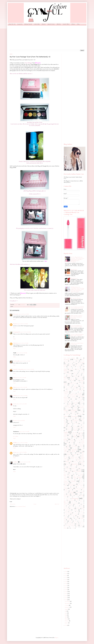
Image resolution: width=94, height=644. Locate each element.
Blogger (56, 638)
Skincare (44, 24)
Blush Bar (59, 24)
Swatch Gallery (66, 24)
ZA (77, 527)
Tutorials (80, 517)
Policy (78, 24)
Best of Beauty (68, 374)
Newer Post (13, 504)
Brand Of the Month (76, 382)
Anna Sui (76, 362)
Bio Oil (80, 374)
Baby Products (78, 365)
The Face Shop (75, 514)
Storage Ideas (76, 506)
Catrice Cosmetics (68, 386)
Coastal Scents (68, 391)
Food (65, 419)
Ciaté (82, 388)
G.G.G (15, 404)
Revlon (71, 493)
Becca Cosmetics (76, 371)
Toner (66, 516)
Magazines (75, 454)
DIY (81, 398)
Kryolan (67, 442)
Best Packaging (82, 372)
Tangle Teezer (72, 511)
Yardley (82, 525)
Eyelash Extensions (69, 409)
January (67, 623)
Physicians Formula (75, 483)
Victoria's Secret (80, 520)
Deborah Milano (67, 399)
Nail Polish (74, 470)
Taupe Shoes (82, 511)
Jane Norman (80, 438)
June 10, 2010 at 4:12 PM (25, 462)
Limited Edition (74, 447)
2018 (66, 584)
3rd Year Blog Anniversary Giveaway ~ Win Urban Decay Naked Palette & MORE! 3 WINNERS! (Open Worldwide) (78, 260)
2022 (66, 576)
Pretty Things (80, 487)
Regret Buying (80, 491)
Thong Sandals (82, 514)
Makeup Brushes (74, 457)
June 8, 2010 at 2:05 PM (29, 369)
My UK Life (67, 470)
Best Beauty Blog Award (73, 372)
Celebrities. (75, 386)
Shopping (75, 498)
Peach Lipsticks (71, 480)
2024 (66, 572)
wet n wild (73, 528)
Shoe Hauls (81, 497)
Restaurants (66, 493)
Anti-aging (82, 362)
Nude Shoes (76, 476)
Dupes (70, 403)
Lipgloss (24, 307)
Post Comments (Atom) (21, 506)
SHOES (73, 494)
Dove (66, 403)
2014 (66, 592)
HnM (81, 434)
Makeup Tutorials (28, 24)
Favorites (20, 307)
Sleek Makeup (74, 503)
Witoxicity (16, 314)
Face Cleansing (71, 412)
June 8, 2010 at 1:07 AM (24, 314)
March (66, 619)
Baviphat (70, 368)
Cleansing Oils (77, 389)
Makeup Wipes (76, 461)
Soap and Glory (78, 504)
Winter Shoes (82, 524)
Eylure (82, 410)
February (67, 621)
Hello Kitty (74, 432)
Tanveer (15, 387)
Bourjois (82, 381)
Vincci (71, 521)
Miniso (65, 467)
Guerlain (69, 426)
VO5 (73, 518)
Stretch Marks (72, 507)
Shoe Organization (67, 499)
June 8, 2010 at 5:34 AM (23, 343)
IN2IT (74, 435)
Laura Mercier (80, 445)
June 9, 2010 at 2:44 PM (24, 432)
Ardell (67, 364)
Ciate (79, 388)
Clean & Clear (70, 389)
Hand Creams (68, 431)
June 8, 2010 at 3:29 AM (23, 324)
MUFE (78, 453)
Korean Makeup (71, 441)
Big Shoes (75, 374)
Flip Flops (78, 418)
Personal (33, 307)
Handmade (81, 431)
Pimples (66, 484)
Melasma (83, 464)
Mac (83, 453)
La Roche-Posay (70, 444)
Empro (74, 405)
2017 (66, 586)
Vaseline (69, 520)
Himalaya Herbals (75, 434)
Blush (65, 378)
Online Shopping (77, 477)
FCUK (65, 412)
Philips (81, 481)
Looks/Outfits (37, 24)
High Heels (81, 432)
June (66, 613)
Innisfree (81, 437)
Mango (82, 461)
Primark (65, 488)
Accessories (67, 359)
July (66, 611)
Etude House (70, 406)
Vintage (76, 521)
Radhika (15, 443)
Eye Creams (68, 407)
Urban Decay (67, 518)
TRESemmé (66, 511)
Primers (71, 488)
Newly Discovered (80, 473)
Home (35, 504)
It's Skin (74, 438)
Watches (65, 523)
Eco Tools (65, 405)
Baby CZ (71, 365)
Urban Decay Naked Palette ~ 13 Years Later (77, 344)
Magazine (69, 454)
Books (72, 381)
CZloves (73, 24)
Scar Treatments (67, 495)
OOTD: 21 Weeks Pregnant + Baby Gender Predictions (77, 335)
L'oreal (72, 442)
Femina (83, 416)
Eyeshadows (16, 307)
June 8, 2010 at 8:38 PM (20, 421)
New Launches (77, 471)
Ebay (81, 403)
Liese (65, 447)
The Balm (81, 513)
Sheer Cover (75, 497)
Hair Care (75, 426)
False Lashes (79, 415)
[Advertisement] (47, 38)
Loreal (81, 452)
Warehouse (81, 521)
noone (15, 452)
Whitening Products (70, 524)
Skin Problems (80, 502)
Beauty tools (67, 371)
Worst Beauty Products (70, 525)
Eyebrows (82, 407)
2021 (66, 578)
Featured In (20, 24)
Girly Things (76, 424)
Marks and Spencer (74, 463)
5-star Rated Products (69, 358)
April (66, 617)
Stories (82, 506)
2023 (66, 574)
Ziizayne (65, 528)
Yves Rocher (73, 527)
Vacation (77, 518)
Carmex (71, 385)
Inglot (75, 437)
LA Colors (77, 442)
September (67, 607)
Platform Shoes (81, 484)
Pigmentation (82, 483)
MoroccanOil (82, 469)
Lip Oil (81, 448)
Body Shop (72, 379)
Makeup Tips (69, 461)
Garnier (65, 424)
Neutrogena (69, 472)
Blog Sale (76, 376)
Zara (81, 527)
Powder (71, 486)
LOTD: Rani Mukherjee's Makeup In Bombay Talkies (77, 326)
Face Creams (80, 412)
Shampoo (70, 497)
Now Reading (80, 474)
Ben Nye (82, 371)
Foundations (76, 421)
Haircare (69, 429)
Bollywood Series (67, 381)
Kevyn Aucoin (78, 440)
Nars (65, 472)
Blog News (69, 376)
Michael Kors (80, 466)
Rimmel (78, 493)
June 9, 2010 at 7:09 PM (21, 452)
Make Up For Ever (69, 456)
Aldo (78, 361)
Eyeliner (66, 410)
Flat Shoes (73, 418)
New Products (73, 473)
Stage (68, 506)
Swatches (75, 510)
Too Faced (79, 516)
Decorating (80, 399)
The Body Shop (67, 514)
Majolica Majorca (81, 454)
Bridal (82, 382)
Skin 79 (82, 500)
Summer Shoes (66, 509)
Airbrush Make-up (72, 361)
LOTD (83, 442)
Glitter (65, 425)
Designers (66, 402)
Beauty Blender (76, 368)
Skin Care (66, 502)
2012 (66, 596)
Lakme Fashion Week (80, 444)
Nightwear (66, 474)
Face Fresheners (67, 413)
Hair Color (82, 426)
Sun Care (72, 509)
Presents (74, 487)
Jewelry (66, 439)
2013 (66, 594)
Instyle (70, 438)
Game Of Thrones (80, 422)
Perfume (82, 480)
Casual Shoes (76, 385)
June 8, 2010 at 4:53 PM (22, 387)
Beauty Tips (79, 369)
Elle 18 (70, 405)
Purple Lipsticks (68, 490)
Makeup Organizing (75, 459)
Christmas (74, 388)
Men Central (68, 466)
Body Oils (66, 379)
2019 (66, 582)
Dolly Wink (82, 402)
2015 (66, 590)
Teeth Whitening (68, 513)
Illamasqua (80, 435)
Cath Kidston (82, 385)
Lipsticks (27, 307)
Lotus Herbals (67, 453)
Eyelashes (75, 409)
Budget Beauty (73, 384)
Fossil (70, 421)
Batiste (65, 368)
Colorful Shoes (75, 392)
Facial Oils (72, 415)
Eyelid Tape (81, 409)
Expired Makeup (81, 406)
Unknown (15, 343)
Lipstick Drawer (51, 24)
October (67, 605)
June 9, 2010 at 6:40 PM (22, 443)
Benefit (65, 372)
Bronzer (65, 384)
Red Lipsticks (73, 491)
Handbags (75, 431)
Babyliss (69, 367)
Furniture (70, 422)
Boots (77, 381)
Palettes (80, 478)
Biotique (74, 375)
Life (68, 447)
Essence (82, 405)
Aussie (71, 364)
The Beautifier (16, 361)
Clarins (65, 389)
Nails (30, 307)
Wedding (70, 523)
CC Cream (80, 384)
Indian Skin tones (67, 437)
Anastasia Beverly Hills (69, 362)
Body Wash (80, 379)
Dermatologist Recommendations (77, 400)
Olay (70, 477)
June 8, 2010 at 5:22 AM (26, 332)
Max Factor (68, 464)
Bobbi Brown (73, 378)
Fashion (66, 416)
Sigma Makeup (71, 500)
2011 (66, 598)
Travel (76, 517)
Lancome (73, 445)
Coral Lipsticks (72, 396)
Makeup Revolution (72, 460)
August (66, 609)
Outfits (75, 479)
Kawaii (72, 440)
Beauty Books (72, 369)
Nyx (81, 476)
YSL (77, 525)
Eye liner (75, 407)
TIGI (82, 510)
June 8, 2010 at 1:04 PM (25, 361)
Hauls (66, 432)
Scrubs (82, 495)
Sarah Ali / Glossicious (18, 369)
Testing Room (76, 513)
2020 (66, 580)
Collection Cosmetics (78, 391)
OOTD (65, 477)
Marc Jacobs (66, 463)
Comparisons (73, 393)
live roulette (16, 436)
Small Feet (66, 504)
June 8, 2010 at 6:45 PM (22, 396)
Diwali (70, 402)
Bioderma (69, 375)
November (67, 603)
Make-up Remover (77, 456)
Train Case (71, 517)
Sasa (82, 494)
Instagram (65, 438)
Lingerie (81, 447)
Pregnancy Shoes (67, 487)
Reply (14, 319)
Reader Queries (77, 490)
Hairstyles (76, 429)
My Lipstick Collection (76, 298)
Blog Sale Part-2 (74, 278)
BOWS (65, 365)
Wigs (77, 524)
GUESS (74, 422)
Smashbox (71, 504)
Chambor (82, 386)
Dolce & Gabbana (76, 402)
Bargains (78, 367)
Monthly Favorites (75, 469)
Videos (65, 521)
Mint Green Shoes (72, 467)
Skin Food (73, 502)
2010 (66, 600)
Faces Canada (81, 413)
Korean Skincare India (80, 441)
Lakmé (67, 445)
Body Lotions (79, 378)
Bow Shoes (69, 382)
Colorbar (66, 392)
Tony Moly (72, 516)
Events (76, 406)
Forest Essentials (70, 419)
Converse (65, 396)
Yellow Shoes (66, 527)
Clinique (83, 389)
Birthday (79, 375)
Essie (64, 406)
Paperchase (65, 480)
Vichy (74, 520)
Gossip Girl (70, 425)
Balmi (73, 367)
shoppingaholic (17, 332)
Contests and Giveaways (75, 395)
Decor (73, 399)
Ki (14, 421)
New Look (66, 473)
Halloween (82, 429)
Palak (14, 378)
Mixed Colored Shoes (81, 467)
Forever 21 (76, 419)
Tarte (77, 511)
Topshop (65, 517)
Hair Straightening (77, 428)
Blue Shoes (81, 376)
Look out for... (72, 451)
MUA (73, 453)
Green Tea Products (77, 425)
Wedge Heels (75, 523)
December (67, 601)
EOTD (76, 403)
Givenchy (81, 424)
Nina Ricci (71, 474)
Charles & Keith (68, 388)
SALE (68, 494)
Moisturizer (67, 469)
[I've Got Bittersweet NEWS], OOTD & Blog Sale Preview (77, 308)
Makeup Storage (81, 460)
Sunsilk (83, 509)
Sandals (79, 494)
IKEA (70, 435)
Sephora (65, 497)
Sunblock (78, 509)
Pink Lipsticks (73, 484)
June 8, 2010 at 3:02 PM (21, 378)
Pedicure (77, 480)
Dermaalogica (66, 400)
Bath (82, 367)
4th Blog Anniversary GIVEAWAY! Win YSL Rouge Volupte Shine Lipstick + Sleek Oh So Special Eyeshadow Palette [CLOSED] (77, 289)
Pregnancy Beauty (79, 486)
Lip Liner (75, 448)
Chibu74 (15, 396)
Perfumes (66, 481)
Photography (66, 483)
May (66, 615)
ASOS (81, 358)
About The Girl (12, 24)
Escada (78, 405)
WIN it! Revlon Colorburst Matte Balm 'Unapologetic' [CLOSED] (77, 317)
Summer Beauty (80, 507)
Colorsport (81, 392)
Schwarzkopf (77, 495)
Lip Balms (67, 448)
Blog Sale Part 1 (74, 269)
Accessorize (77, 360)
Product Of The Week (80, 488)
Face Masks (74, 413)
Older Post (57, 504)
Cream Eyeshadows (74, 398)
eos (69, 528)
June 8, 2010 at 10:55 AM (22, 353)
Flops (82, 418)
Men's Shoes (74, 466)
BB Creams (80, 364)
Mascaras (82, 463)
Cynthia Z (15, 462)
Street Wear (66, 507)
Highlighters (66, 434)
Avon (74, 364)
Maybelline (75, 464)
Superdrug (68, 510)
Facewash (67, 415)
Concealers (80, 393)
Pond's (65, 486)
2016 (66, 588)
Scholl (72, 495)
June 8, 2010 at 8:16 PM (22, 404)
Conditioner (66, 395)
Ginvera (71, 424)
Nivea (75, 474)
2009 (66, 625)
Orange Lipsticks (67, 479)
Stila (72, 506)
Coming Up (66, 393)
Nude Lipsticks (67, 476)
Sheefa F (15, 324)
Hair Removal (69, 428)
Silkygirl (77, 500)
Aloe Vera (82, 361)
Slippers (82, 503)
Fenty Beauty (67, 418)
